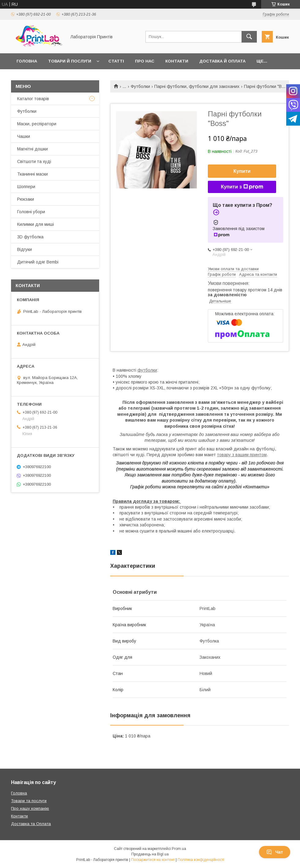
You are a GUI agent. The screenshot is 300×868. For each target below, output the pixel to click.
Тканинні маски (32, 174)
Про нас (145, 61)
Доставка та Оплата (31, 824)
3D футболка (30, 237)
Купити (242, 171)
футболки (147, 370)
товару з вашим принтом (242, 455)
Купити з (242, 187)
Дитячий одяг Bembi (38, 262)
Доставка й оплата (222, 61)
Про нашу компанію (30, 808)
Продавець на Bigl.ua (150, 854)
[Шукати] (249, 37)
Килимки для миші (36, 224)
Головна (27, 61)
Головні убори (31, 212)
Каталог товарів (33, 99)
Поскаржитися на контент (153, 860)
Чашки (24, 136)
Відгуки (24, 249)
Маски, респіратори (37, 124)
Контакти (177, 61)
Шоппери (26, 187)
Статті (116, 61)
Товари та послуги (29, 801)
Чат (275, 852)
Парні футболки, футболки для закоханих (197, 86)
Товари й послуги (70, 61)
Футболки (140, 86)
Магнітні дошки (32, 149)
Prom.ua (179, 849)
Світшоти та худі (34, 161)
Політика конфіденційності (201, 860)
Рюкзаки (26, 199)
